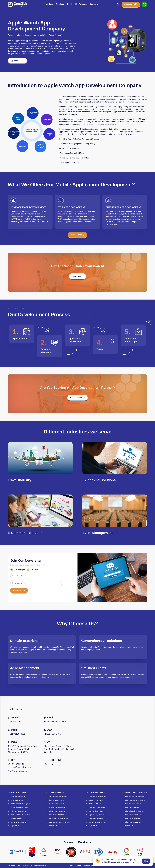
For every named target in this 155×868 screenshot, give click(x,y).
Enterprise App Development (59, 818)
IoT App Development (57, 804)
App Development (57, 793)
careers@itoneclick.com (19, 767)
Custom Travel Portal (96, 800)
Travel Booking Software (97, 807)
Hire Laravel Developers (133, 815)
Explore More (15, 826)
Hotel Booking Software (97, 811)
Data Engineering (16, 818)
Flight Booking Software (97, 815)
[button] (77, 277)
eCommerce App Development (60, 822)
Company (94, 4)
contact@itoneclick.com (55, 722)
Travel (69, 4)
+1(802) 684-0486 (52, 734)
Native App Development (58, 807)
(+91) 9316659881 (17, 734)
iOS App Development (57, 800)
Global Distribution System (98, 822)
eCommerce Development (19, 807)
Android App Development (58, 797)
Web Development (18, 793)
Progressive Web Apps (57, 815)
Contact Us (19, 590)
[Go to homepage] (17, 4)
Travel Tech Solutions (98, 793)
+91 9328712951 (16, 764)
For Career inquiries (17, 771)
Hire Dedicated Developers (136, 793)
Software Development (18, 797)
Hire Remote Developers (134, 822)
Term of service (75, 866)
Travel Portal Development (98, 797)
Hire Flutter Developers (133, 804)
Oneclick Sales (15, 722)
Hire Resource (81, 4)
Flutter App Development (58, 811)
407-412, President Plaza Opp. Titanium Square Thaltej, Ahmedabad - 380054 (22, 749)
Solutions (60, 4)
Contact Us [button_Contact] (131, 4)
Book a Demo (77, 235)
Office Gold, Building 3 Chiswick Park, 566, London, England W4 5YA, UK (59, 749)
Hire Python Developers (133, 818)
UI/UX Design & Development (21, 804)
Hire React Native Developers (135, 800)
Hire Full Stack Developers (134, 811)
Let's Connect (18, 61)
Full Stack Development (19, 811)
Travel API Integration (96, 818)
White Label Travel (95, 804)
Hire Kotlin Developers (133, 807)
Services (49, 4)
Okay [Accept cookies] (146, 861)
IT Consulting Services (18, 822)
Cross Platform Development (20, 815)
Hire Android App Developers (135, 797)
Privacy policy (90, 866)
